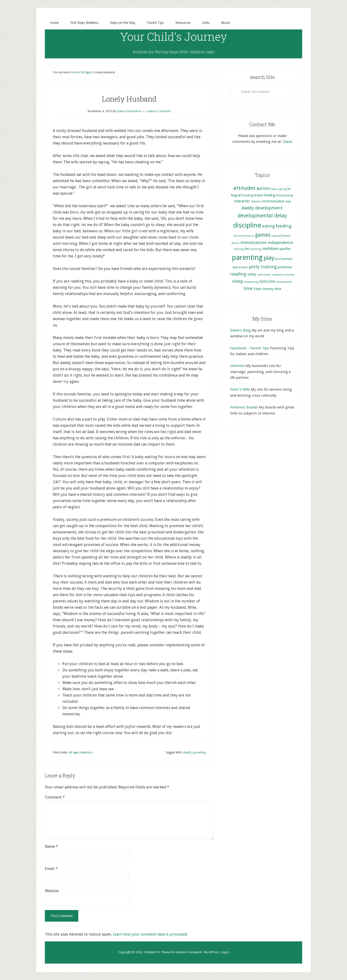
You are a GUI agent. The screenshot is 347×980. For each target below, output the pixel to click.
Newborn (87, 752)
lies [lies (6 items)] (247, 249)
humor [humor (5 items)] (286, 236)
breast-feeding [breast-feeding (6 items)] (264, 195)
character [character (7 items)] (242, 201)
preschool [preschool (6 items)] (285, 267)
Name (51, 847)
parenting (199, 752)
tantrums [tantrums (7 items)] (267, 282)
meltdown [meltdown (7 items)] (271, 249)
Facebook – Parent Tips (250, 348)
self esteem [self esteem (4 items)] (264, 275)
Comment (55, 797)
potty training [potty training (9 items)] (263, 267)
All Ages (74, 752)
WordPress (211, 952)
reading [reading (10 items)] (238, 274)
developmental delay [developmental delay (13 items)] (262, 216)
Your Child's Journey (174, 36)
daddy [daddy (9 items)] (248, 208)
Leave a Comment (159, 111)
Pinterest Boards (244, 407)
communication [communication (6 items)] (273, 201)
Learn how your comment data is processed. (151, 935)
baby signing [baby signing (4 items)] (279, 189)
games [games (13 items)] (263, 235)
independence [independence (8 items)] (280, 243)
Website (52, 891)
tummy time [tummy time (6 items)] (272, 289)
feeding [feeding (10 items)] (284, 226)
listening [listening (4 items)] (256, 249)
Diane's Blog (240, 330)
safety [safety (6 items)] (252, 274)
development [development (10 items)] (269, 208)
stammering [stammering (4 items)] (251, 282)
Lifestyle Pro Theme (157, 952)
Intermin (237, 366)
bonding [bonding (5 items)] (247, 196)
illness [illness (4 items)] (235, 243)
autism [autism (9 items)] (263, 189)
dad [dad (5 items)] (288, 201)
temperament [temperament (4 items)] (284, 282)
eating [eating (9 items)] (268, 226)
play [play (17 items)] (269, 258)
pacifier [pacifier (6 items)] (285, 249)
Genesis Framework (189, 952)
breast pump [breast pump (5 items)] (285, 196)
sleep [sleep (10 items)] (238, 281)
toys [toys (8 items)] (258, 289)
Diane (288, 142)
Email (51, 869)
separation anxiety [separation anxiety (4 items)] (283, 275)
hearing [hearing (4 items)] (276, 236)
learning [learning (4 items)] (239, 249)
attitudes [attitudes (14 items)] (244, 188)
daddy (187, 752)
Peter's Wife (240, 390)
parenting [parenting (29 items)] (247, 258)
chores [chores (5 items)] (256, 201)
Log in (225, 952)
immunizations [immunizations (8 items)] (254, 243)
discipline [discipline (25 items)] (247, 225)
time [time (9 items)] (248, 288)
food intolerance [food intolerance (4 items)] (244, 236)
